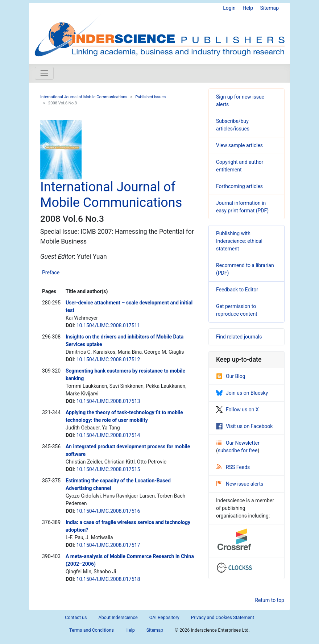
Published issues (150, 97)
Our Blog (231, 376)
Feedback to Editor (237, 290)
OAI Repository (164, 617)
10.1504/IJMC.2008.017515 (108, 469)
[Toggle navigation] (44, 73)
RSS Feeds (233, 467)
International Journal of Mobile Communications (84, 97)
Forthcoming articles (239, 186)
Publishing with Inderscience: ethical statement (239, 241)
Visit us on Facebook (244, 426)
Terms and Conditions (92, 630)
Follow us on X (237, 410)
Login (229, 8)
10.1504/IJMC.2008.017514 (108, 435)
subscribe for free (238, 450)
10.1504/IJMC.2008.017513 (108, 401)
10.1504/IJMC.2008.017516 (108, 511)
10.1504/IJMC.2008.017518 (108, 579)
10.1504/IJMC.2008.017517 (108, 545)
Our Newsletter (238, 443)
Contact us (76, 617)
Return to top (270, 600)
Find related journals (239, 337)
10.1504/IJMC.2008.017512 (108, 360)
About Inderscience (118, 617)
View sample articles (239, 145)
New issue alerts (240, 484)
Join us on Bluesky (242, 393)
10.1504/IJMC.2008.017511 (108, 325)
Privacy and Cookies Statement (223, 617)
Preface (51, 273)
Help (248, 8)
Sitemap (270, 8)
